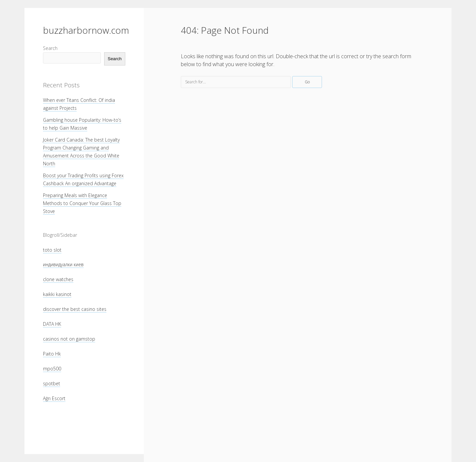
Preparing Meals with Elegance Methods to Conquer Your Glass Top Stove (82, 203)
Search (50, 48)
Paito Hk (52, 354)
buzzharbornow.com (86, 30)
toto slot (52, 250)
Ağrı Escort (54, 398)
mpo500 (52, 369)
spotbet (52, 383)
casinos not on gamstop (69, 339)
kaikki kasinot (57, 294)
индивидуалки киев (63, 264)
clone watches (58, 279)
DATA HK (52, 324)
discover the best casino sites (75, 309)
